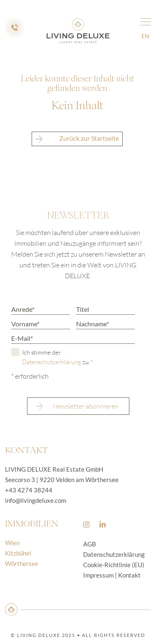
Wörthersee (22, 563)
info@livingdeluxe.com (36, 500)
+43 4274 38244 (29, 490)
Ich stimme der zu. (57, 357)
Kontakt (129, 575)
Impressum (98, 575)
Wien (12, 543)
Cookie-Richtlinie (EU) (114, 565)
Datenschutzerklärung (52, 362)
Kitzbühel (18, 553)
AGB (90, 544)
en (145, 36)
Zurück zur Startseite (77, 138)
